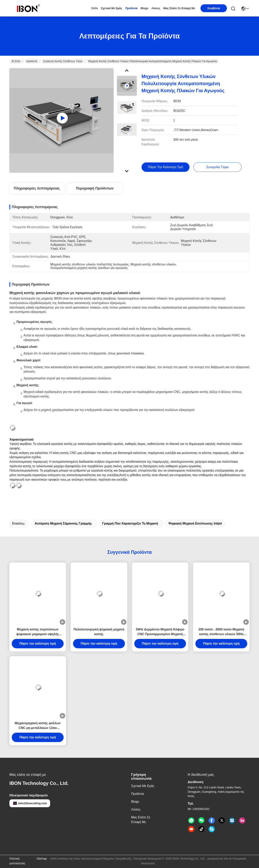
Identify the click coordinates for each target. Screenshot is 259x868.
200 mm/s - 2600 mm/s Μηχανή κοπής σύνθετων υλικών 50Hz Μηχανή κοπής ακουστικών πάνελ (221, 632)
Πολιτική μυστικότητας (17, 861)
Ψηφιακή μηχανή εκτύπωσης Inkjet (195, 523)
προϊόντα (131, 8)
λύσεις (156, 8)
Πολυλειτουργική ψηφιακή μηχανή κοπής (99, 632)
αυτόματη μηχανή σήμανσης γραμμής (63, 523)
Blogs (144, 8)
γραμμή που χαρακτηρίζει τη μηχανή (130, 523)
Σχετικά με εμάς (111, 8)
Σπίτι (94, 8)
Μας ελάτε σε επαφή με (179, 8)
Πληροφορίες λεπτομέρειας (37, 188)
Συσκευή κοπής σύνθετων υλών (63, 61)
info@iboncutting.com (30, 803)
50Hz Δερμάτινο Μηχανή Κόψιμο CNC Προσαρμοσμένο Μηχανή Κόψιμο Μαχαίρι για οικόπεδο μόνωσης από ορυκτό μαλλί (160, 632)
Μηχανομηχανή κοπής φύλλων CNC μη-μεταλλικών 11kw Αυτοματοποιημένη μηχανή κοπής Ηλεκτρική (38, 726)
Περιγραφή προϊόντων (95, 188)
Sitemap (42, 859)
